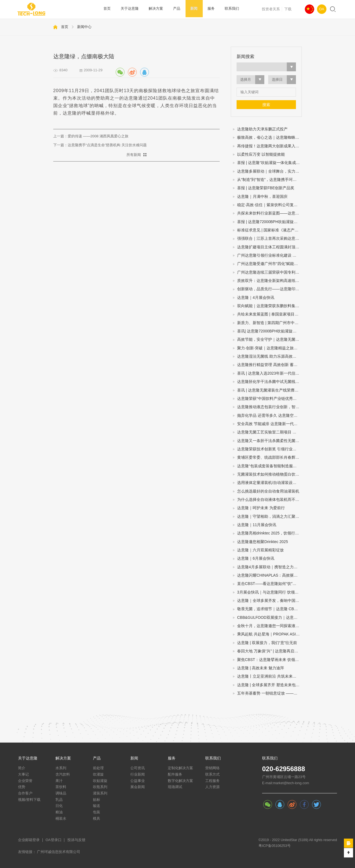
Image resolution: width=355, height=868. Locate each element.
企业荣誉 (25, 781)
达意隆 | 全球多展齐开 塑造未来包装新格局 (269, 685)
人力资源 (212, 787)
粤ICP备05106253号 (275, 846)
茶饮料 (61, 787)
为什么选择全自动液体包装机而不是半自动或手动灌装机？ (269, 500)
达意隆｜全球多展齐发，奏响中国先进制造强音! (269, 601)
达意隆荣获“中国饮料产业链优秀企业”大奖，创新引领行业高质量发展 (269, 399)
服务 (203, 9)
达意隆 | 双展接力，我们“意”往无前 (267, 643)
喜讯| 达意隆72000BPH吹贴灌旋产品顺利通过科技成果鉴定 (269, 331)
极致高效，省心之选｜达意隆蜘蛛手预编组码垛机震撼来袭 (269, 137)
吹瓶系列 (100, 787)
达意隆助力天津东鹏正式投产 (262, 129)
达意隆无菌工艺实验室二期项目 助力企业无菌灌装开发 (269, 432)
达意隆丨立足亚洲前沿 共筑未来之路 (269, 676)
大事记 (23, 774)
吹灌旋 (98, 774)
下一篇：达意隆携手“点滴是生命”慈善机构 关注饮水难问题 (100, 145)
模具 (97, 819)
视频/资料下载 (29, 800)
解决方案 (153, 9)
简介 (22, 768)
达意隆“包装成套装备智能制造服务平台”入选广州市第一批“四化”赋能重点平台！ (269, 466)
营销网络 (212, 768)
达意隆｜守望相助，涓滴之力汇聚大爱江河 (269, 517)
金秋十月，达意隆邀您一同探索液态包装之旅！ (269, 626)
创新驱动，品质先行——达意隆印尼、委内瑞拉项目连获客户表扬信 (269, 289)
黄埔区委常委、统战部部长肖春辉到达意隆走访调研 (269, 457)
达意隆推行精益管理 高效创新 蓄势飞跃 (269, 365)
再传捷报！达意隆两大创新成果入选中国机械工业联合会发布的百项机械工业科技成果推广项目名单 (269, 146)
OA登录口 (53, 840)
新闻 (188, 9)
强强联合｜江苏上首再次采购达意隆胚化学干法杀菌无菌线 (269, 239)
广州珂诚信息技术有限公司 (59, 852)
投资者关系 (271, 9)
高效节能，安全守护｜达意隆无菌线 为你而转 (269, 340)
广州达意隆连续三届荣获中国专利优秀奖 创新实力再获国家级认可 (269, 272)
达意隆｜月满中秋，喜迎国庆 (262, 197)
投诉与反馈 (76, 840)
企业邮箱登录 (29, 840)
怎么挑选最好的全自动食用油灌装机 (268, 491)
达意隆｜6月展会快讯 (256, 558)
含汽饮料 (63, 774)
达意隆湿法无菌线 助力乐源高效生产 (269, 356)
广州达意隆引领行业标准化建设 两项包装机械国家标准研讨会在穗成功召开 (269, 255)
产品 (172, 9)
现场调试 (175, 787)
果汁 (59, 781)
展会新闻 (138, 787)
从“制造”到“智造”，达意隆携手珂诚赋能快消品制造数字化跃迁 (269, 180)
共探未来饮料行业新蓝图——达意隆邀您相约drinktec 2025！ (269, 213)
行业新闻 (138, 774)
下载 (288, 9)
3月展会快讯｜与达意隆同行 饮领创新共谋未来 (269, 592)
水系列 (61, 768)
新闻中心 (84, 27)
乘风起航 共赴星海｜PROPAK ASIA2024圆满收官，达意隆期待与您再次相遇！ (269, 634)
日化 (59, 806)
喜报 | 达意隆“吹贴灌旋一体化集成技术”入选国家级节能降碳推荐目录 (269, 163)
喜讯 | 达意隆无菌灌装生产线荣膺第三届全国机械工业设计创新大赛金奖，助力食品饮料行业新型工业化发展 (269, 390)
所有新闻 (134, 155)
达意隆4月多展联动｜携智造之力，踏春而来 (269, 567)
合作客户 (25, 793)
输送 (97, 806)
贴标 (97, 800)
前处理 (98, 768)
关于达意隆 (128, 9)
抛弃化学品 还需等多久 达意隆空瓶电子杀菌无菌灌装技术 (269, 416)
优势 (22, 787)
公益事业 (138, 781)
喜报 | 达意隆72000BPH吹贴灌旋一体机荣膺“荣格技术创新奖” (269, 222)
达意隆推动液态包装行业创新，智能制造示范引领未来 (269, 407)
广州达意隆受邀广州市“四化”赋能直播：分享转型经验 (269, 264)
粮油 (59, 812)
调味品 (61, 793)
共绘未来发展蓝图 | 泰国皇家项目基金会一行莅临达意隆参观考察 (269, 314)
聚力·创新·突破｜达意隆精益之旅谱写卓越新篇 (269, 348)
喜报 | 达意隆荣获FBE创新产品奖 (266, 188)
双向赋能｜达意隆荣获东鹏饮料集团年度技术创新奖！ (269, 306)
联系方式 (212, 774)
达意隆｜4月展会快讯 (256, 298)
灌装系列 (100, 793)
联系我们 (223, 9)
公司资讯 (138, 768)
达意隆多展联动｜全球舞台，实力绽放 (269, 171)
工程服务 (212, 781)
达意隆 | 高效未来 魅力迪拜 (261, 668)
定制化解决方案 (180, 768)
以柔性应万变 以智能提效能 (261, 154)
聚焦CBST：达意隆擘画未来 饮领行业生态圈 (269, 660)
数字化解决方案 (180, 781)
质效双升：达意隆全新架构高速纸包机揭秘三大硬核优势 (269, 281)
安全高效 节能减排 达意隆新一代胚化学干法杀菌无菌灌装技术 (269, 424)
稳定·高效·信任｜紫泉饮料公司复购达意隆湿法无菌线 (269, 205)
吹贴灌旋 (100, 781)
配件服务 (175, 774)
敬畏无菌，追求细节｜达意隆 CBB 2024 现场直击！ (269, 609)
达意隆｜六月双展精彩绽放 (260, 550)
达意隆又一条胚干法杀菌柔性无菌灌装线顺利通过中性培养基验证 (269, 441)
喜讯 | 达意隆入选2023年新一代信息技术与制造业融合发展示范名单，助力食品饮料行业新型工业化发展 (269, 373)
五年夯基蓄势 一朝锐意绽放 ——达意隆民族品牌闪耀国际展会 (269, 693)
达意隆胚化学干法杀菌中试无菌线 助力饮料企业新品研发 (269, 382)
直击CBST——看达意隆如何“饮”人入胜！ (269, 584)
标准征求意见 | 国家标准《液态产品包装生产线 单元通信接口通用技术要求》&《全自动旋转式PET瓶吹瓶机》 (269, 230)
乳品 (59, 800)
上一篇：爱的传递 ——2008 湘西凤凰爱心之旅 (91, 136)
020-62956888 (284, 769)
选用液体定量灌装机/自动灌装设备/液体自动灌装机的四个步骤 (269, 483)
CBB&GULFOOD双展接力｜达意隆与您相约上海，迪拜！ (269, 618)
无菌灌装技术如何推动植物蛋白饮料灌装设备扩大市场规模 (269, 474)
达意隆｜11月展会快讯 (257, 525)
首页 (107, 9)
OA (322, 9)
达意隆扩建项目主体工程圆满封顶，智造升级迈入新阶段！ (269, 247)
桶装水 (61, 819)
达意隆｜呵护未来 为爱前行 (261, 508)
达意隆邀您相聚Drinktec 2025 (263, 542)
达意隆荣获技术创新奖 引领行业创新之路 (269, 449)
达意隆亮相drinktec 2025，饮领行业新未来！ (269, 533)
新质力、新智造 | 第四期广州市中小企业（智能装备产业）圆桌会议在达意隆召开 (269, 323)
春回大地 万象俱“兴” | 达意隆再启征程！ (269, 651)
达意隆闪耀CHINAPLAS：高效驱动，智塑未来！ (269, 575)
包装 (97, 812)
